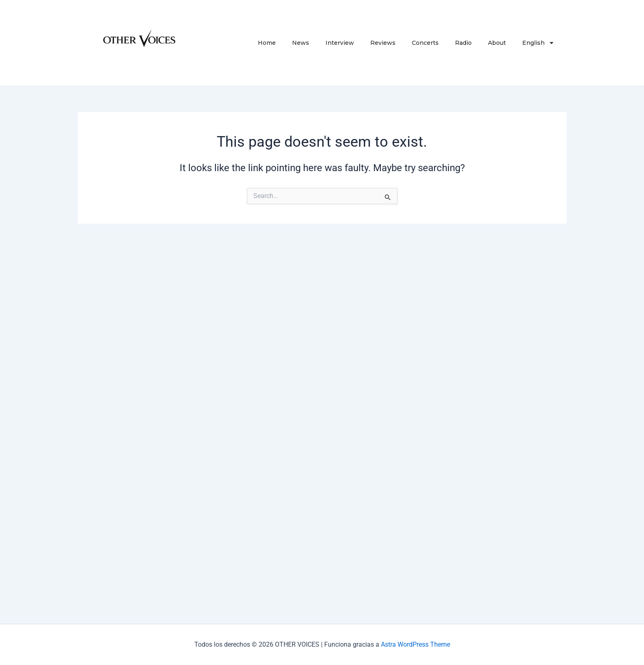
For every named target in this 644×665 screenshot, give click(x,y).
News (301, 43)
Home (267, 43)
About (497, 43)
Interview (340, 43)
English (538, 43)
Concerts (425, 43)
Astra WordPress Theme (415, 644)
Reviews (383, 43)
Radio (463, 43)
